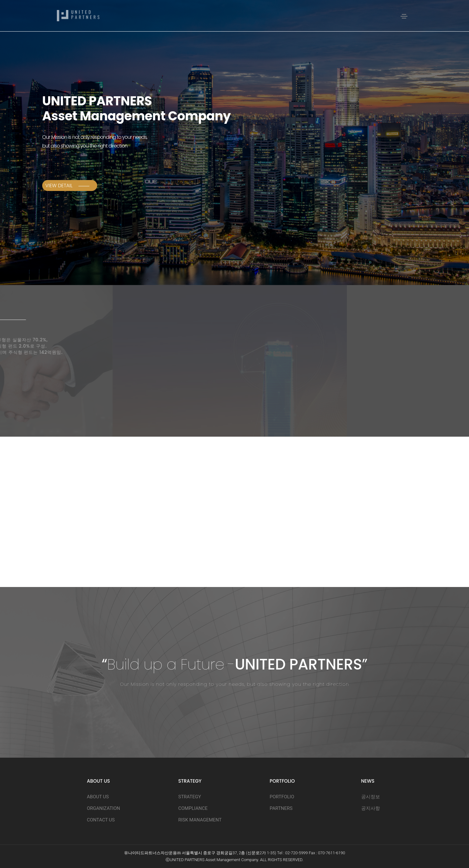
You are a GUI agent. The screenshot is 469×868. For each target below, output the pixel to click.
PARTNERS (281, 808)
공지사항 (371, 808)
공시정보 (371, 797)
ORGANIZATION (103, 808)
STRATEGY (190, 797)
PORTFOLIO (282, 797)
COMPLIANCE (193, 808)
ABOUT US (98, 797)
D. (302, 860)
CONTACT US (101, 820)
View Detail (67, 186)
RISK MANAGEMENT (200, 820)
